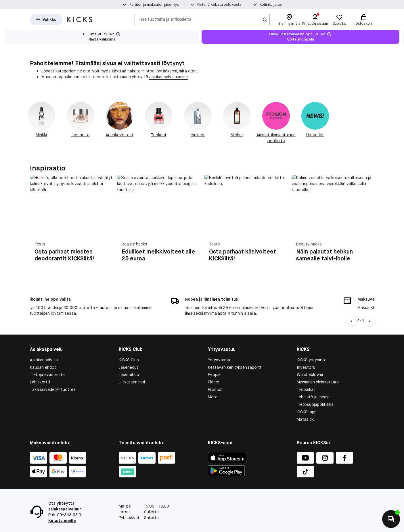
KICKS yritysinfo (312, 348)
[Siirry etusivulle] (80, 20)
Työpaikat (306, 378)
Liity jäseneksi (132, 370)
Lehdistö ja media (313, 385)
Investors (306, 355)
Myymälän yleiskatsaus (318, 370)
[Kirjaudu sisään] (315, 20)
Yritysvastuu (220, 348)
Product (215, 378)
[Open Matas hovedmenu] (46, 20)
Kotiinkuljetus (271, 5)
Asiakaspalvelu (44, 348)
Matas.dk (305, 408)
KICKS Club (129, 348)
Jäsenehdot (130, 363)
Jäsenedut (129, 355)
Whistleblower (310, 363)
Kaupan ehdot (43, 355)
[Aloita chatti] (391, 519)
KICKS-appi (307, 400)
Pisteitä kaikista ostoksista (219, 5)
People (214, 363)
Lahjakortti (40, 370)
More (213, 385)
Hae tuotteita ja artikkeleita (165, 19)
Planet (214, 370)
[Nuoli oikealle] (370, 309)
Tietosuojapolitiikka (315, 393)
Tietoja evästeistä (47, 363)
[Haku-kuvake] (265, 20)
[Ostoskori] (364, 20)
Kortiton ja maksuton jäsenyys (154, 5)
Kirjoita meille (62, 509)
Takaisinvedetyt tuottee (53, 378)
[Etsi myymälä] (290, 20)
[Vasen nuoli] (352, 309)
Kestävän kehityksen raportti (235, 355)
